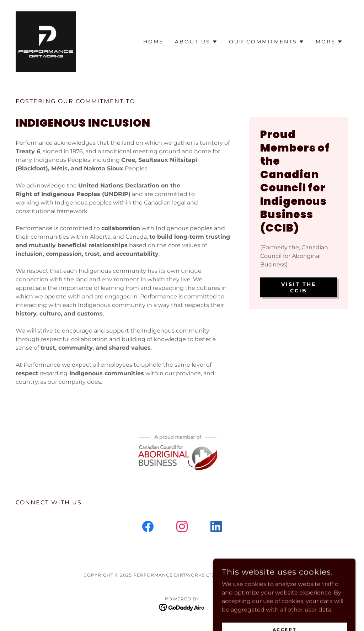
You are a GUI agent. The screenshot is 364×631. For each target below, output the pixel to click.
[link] (46, 41)
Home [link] (153, 42)
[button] (196, 42)
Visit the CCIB (299, 287)
